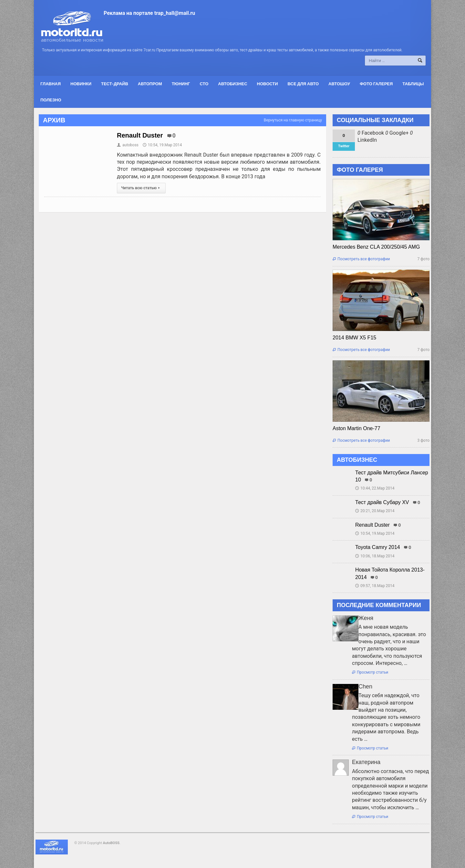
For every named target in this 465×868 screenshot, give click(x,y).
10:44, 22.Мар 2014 (375, 488)
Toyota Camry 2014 (378, 547)
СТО (204, 84)
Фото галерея (376, 84)
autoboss (128, 145)
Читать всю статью (141, 188)
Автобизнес (232, 84)
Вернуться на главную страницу (293, 120)
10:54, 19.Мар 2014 (162, 145)
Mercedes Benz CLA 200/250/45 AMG (376, 247)
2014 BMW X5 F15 (354, 338)
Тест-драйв (115, 84)
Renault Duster (140, 135)
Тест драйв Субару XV (382, 502)
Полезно (51, 100)
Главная (51, 84)
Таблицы (413, 84)
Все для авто (303, 84)
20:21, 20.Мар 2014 (375, 511)
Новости (268, 84)
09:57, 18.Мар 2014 (375, 586)
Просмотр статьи (370, 672)
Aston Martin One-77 (356, 428)
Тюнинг (181, 84)
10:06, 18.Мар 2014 (375, 556)
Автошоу (339, 84)
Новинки (81, 84)
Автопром (150, 84)
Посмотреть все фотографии (361, 259)
